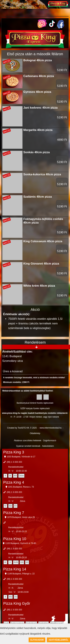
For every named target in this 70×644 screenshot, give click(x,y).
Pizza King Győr (17, 603)
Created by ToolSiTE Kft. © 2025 (22, 428)
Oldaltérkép (35, 433)
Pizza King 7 (14, 513)
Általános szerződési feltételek (28, 441)
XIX (22, 562)
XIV (10, 597)
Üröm (21, 476)
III (10, 476)
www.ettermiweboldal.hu (50, 428)
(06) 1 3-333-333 (14, 462)
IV (5, 506)
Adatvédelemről (58, 640)
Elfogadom (37, 640)
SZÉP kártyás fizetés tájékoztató (35, 408)
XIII (15, 476)
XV (15, 506)
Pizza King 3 (14, 452)
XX (27, 562)
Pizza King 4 (14, 482)
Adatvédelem (48, 446)
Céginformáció (49, 441)
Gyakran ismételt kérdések (28, 446)
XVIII (16, 562)
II (5, 476)
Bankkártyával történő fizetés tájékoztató (35, 403)
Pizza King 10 (15, 539)
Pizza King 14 (15, 569)
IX (5, 562)
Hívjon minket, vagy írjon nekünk (44, 417)
